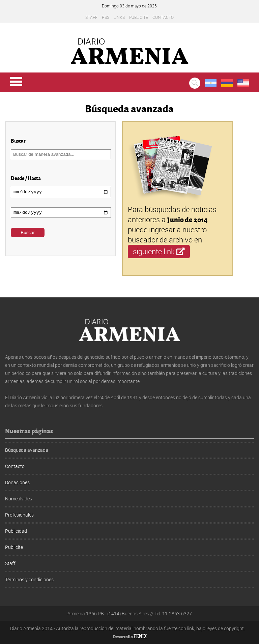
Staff (91, 17)
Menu (16, 82)
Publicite (139, 17)
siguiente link (159, 251)
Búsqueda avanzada (27, 450)
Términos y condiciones (29, 579)
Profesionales (19, 515)
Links (119, 17)
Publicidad (16, 531)
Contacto (163, 17)
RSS (106, 17)
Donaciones (17, 482)
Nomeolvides (19, 499)
